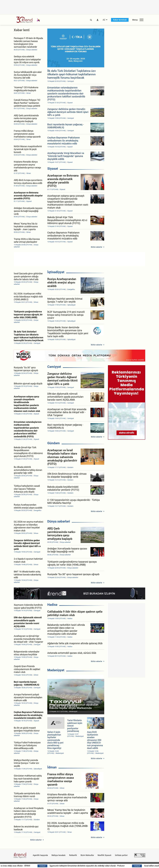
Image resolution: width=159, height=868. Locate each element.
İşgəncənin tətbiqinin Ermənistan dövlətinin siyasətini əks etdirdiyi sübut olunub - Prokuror (94, 866)
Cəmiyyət (54, 367)
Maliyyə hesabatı (59, 855)
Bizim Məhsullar (87, 855)
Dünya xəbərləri (59, 521)
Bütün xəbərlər (97, 247)
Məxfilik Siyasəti (104, 855)
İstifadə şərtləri (121, 855)
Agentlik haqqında (40, 855)
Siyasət (53, 169)
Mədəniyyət (56, 670)
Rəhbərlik (73, 855)
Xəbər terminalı (120, 20)
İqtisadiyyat (56, 272)
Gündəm (54, 443)
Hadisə (52, 605)
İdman (52, 767)
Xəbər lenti (22, 30)
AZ (104, 20)
